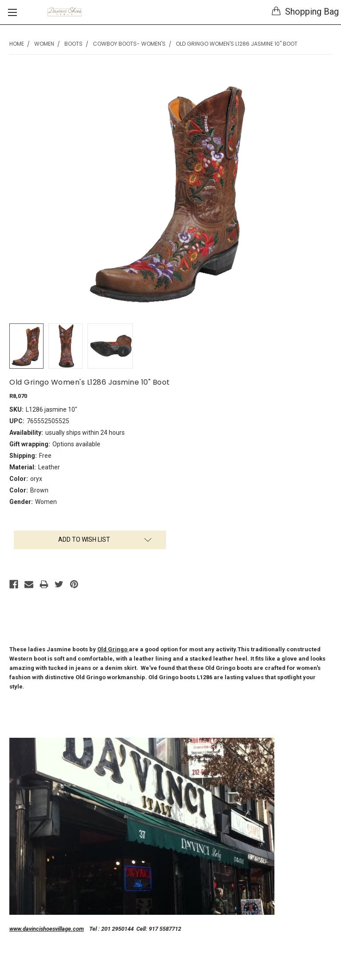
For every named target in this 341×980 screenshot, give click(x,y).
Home (17, 44)
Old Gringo (113, 649)
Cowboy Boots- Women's (129, 44)
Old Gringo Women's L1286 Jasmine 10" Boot (237, 44)
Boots (73, 44)
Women (44, 44)
